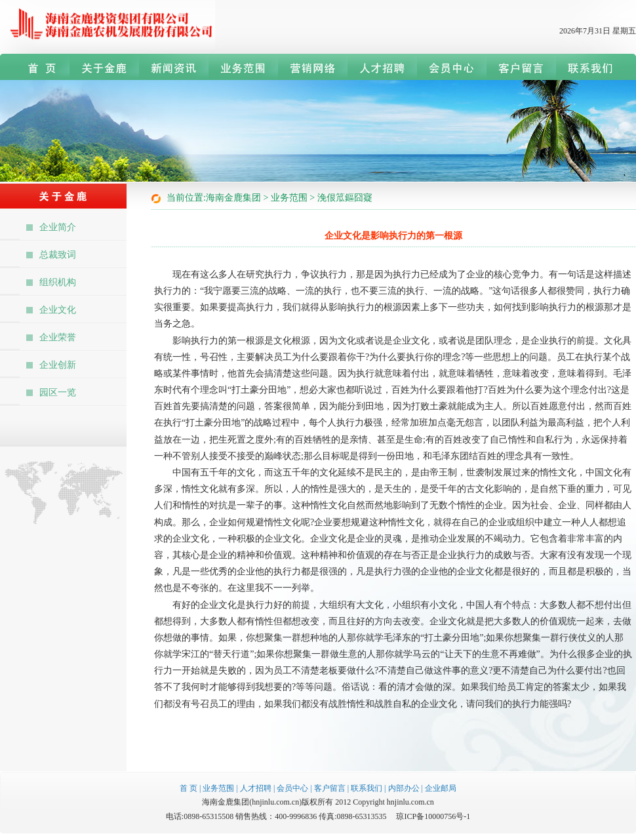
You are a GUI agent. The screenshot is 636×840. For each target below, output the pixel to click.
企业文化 (58, 310)
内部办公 (404, 788)
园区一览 (58, 392)
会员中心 (292, 788)
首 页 (189, 788)
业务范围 (218, 788)
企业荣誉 (58, 337)
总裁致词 (58, 255)
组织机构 (58, 282)
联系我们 (367, 788)
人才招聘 (256, 788)
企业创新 (58, 365)
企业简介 (58, 227)
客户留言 (330, 788)
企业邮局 (441, 788)
